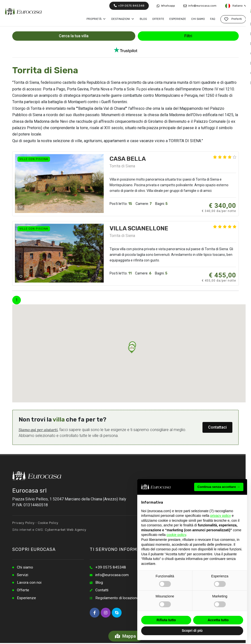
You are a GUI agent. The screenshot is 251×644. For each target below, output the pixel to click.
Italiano (236, 6)
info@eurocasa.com (200, 6)
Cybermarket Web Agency (66, 530)
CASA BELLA (128, 159)
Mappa (126, 636)
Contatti (102, 591)
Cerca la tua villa (74, 36)
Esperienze (27, 599)
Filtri (188, 36)
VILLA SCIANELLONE (139, 228)
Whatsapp (166, 6)
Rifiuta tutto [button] (166, 620)
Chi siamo (25, 567)
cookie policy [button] (176, 535)
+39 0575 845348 (129, 6)
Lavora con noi (29, 583)
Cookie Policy (48, 523)
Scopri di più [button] (192, 631)
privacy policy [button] (221, 516)
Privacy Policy (23, 523)
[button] (132, 349)
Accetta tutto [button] (218, 620)
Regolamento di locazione (118, 599)
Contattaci (217, 427)
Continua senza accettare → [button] (219, 487)
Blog (99, 583)
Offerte (23, 591)
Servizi (23, 575)
